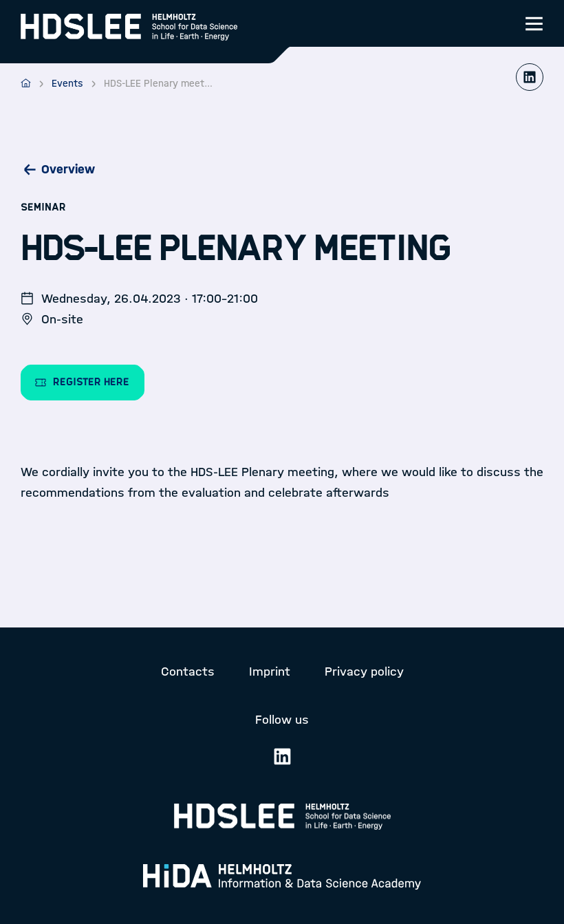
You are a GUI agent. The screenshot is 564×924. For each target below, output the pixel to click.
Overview (68, 169)
